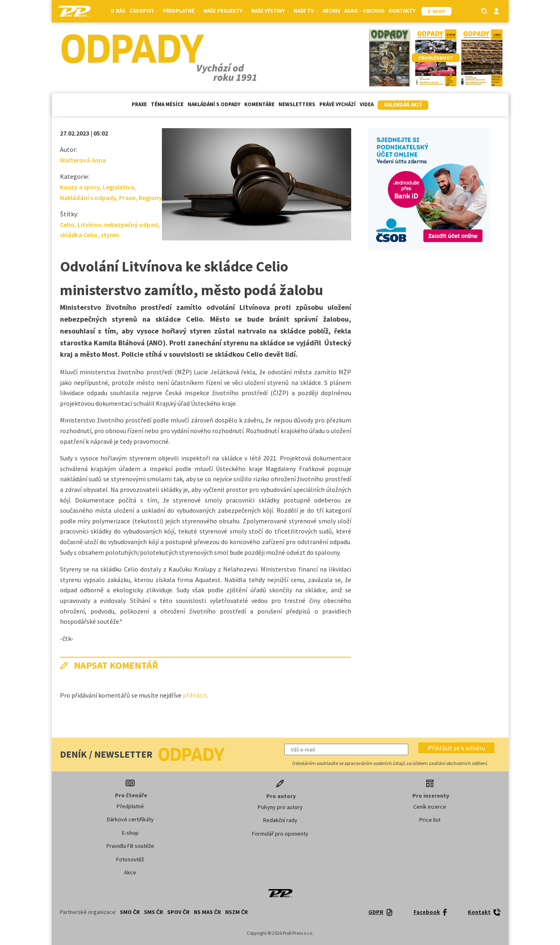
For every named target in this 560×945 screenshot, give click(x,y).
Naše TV (306, 11)
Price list (430, 820)
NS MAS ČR (207, 912)
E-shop (130, 833)
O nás (118, 11)
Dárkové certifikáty (130, 819)
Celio (67, 225)
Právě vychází (338, 104)
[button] (456, 748)
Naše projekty (225, 11)
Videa (367, 104)
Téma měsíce (167, 104)
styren (110, 235)
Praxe (139, 104)
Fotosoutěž (130, 859)
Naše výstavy (270, 11)
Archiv (331, 11)
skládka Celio (79, 235)
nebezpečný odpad (131, 225)
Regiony (150, 198)
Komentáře (259, 104)
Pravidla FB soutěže (130, 846)
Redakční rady (280, 820)
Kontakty (402, 11)
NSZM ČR (237, 912)
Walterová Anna (83, 160)
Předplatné (181, 11)
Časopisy (144, 11)
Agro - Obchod (364, 11)
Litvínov (89, 225)
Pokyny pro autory (280, 807)
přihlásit (195, 695)
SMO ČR (130, 912)
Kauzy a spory (80, 187)
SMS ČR (154, 912)
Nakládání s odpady (214, 104)
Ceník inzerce (430, 807)
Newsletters (297, 104)
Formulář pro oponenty (280, 834)
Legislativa (118, 187)
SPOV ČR (178, 912)
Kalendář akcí (403, 105)
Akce (130, 872)
